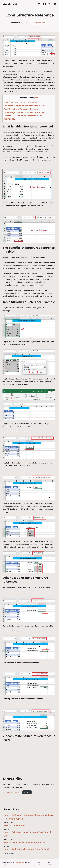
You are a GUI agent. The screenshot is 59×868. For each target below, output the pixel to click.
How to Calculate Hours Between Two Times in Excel (28, 834)
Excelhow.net (20, 863)
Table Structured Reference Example (21, 109)
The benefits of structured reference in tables (25, 106)
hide (36, 98)
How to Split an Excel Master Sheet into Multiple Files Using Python (29, 817)
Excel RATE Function (14, 825)
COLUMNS (7, 631)
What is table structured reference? (20, 102)
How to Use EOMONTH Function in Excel (25, 842)
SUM (5, 165)
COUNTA (7, 704)
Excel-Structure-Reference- (12, 792)
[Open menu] (39, 4)
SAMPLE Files (10, 119)
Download (27, 792)
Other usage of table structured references (24, 112)
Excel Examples (39, 23)
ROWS (6, 592)
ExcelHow (10, 4)
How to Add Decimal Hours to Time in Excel (26, 849)
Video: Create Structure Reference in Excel (24, 116)
